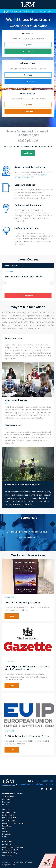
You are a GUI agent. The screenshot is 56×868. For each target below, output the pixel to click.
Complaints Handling (10, 853)
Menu (3, 5)
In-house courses (9, 820)
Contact (5, 831)
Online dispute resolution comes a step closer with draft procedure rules (27, 668)
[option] (28, 11)
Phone (53, 5)
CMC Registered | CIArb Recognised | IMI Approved (28, 11)
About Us (6, 810)
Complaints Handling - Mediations (15, 823)
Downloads (6, 834)
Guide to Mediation (9, 818)
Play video (28, 45)
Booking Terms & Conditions (13, 847)
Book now (28, 153)
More (12, 616)
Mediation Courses (9, 812)
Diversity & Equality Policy (12, 850)
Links (4, 837)
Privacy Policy (7, 855)
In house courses (28, 81)
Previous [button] (3, 283)
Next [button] (53, 283)
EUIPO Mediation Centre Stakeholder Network (28, 736)
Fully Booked (28, 296)
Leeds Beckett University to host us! (22, 602)
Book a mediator (28, 111)
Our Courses (28, 51)
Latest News (7, 844)
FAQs (4, 829)
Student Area (7, 826)
